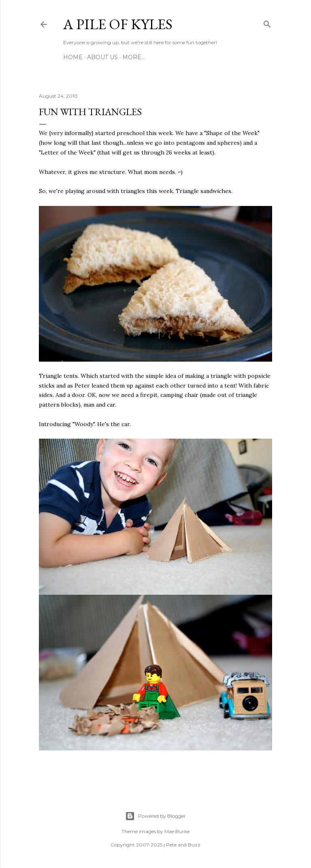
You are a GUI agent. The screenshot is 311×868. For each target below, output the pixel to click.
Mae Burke (177, 831)
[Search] (267, 23)
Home (73, 57)
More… (134, 57)
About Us (102, 57)
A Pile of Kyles (118, 24)
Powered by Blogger (155, 816)
